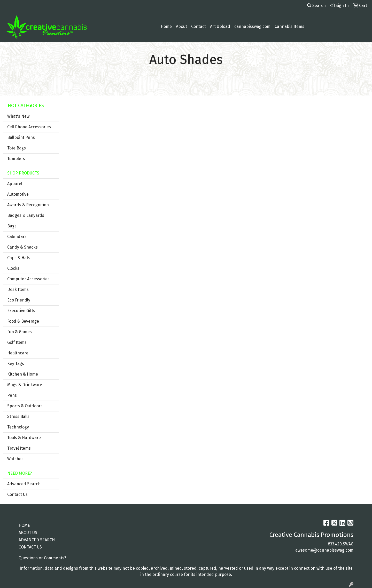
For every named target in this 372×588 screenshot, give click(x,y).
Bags (12, 226)
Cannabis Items (289, 26)
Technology (18, 427)
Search (316, 6)
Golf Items (17, 342)
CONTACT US (30, 547)
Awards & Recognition (28, 205)
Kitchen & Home (23, 374)
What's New (18, 116)
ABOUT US (28, 533)
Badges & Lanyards (26, 215)
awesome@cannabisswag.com (324, 550)
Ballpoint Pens (21, 137)
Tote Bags (17, 148)
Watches (15, 459)
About (181, 26)
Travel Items (19, 448)
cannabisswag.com (252, 26)
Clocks (13, 268)
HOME (24, 525)
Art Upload (220, 26)
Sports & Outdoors (25, 406)
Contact (199, 26)
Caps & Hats (19, 258)
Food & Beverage (23, 321)
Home (166, 26)
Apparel (15, 184)
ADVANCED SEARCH (37, 540)
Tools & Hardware (24, 438)
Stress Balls (18, 416)
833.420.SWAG (341, 544)
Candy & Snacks (22, 247)
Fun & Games (20, 332)
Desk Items (18, 289)
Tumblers (16, 159)
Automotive (18, 194)
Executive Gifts (21, 311)
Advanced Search (24, 484)
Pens (12, 395)
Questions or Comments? (42, 558)
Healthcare (18, 353)
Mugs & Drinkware (25, 385)
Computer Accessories (28, 279)
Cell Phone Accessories (29, 127)
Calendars (17, 237)
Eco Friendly (19, 300)
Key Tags (16, 364)
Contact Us (17, 494)
